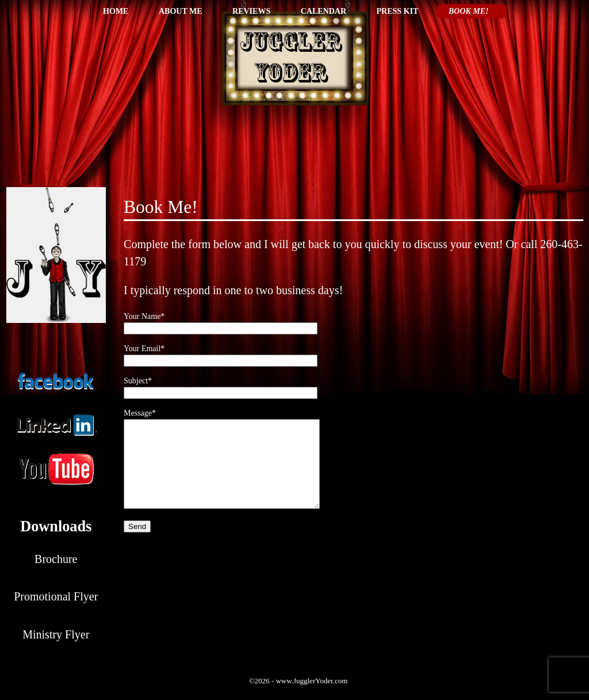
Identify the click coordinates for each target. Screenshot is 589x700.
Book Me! (469, 11)
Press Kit (398, 11)
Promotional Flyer (56, 596)
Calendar (324, 11)
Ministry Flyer (56, 634)
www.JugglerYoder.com (311, 681)
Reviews (251, 11)
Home (116, 11)
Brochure (56, 559)
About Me (181, 11)
